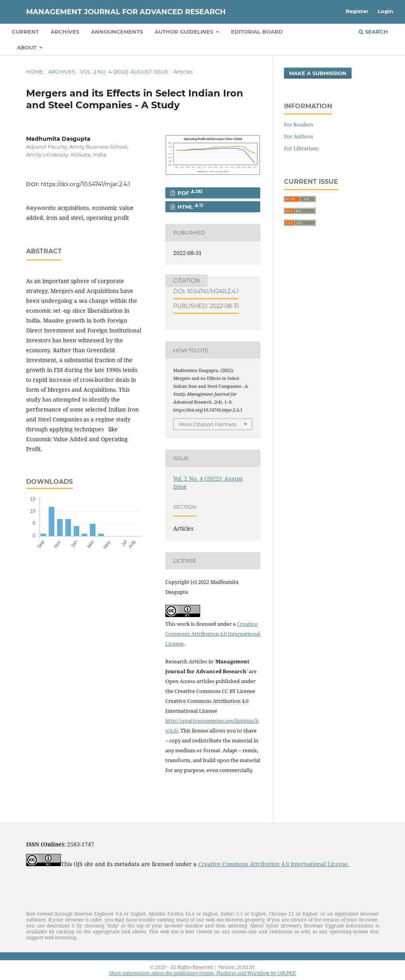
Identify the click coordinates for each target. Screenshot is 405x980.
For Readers (299, 125)
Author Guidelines (185, 32)
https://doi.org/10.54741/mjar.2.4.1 (85, 184)
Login (385, 11)
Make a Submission (318, 73)
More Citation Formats (207, 424)
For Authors (299, 136)
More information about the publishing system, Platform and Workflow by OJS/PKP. (203, 973)
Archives (65, 32)
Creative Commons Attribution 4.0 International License (213, 634)
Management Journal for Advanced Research (126, 12)
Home (35, 72)
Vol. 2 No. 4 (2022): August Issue (124, 72)
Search (373, 32)
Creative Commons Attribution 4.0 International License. (274, 864)
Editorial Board (257, 32)
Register (357, 11)
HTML (190, 207)
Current (25, 32)
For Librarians (301, 148)
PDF (189, 193)
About (27, 47)
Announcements (117, 32)
